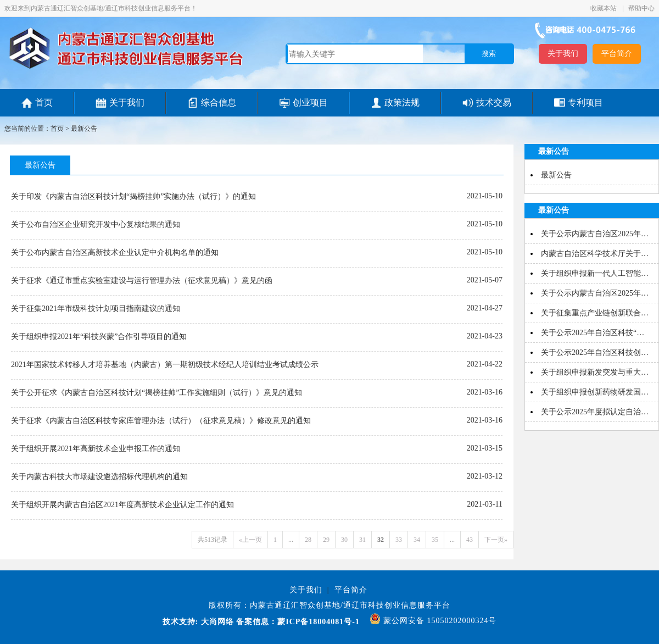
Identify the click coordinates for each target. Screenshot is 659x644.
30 (344, 540)
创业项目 (310, 102)
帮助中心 (641, 8)
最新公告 (84, 129)
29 (326, 540)
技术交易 (494, 102)
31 (362, 540)
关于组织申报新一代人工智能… (595, 273)
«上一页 (250, 540)
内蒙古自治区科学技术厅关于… (595, 254)
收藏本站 (604, 8)
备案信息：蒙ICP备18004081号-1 (298, 622)
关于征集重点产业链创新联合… (595, 313)
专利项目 (585, 102)
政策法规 (402, 102)
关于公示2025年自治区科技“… (593, 333)
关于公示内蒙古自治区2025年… (595, 234)
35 (435, 540)
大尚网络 (216, 622)
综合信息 (219, 102)
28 (308, 540)
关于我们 (563, 54)
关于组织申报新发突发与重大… (595, 372)
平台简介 (617, 54)
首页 (44, 102)
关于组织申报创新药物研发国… (595, 392)
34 (417, 540)
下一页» (496, 540)
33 (399, 540)
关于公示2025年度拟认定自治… (595, 412)
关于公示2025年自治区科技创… (595, 352)
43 (470, 540)
